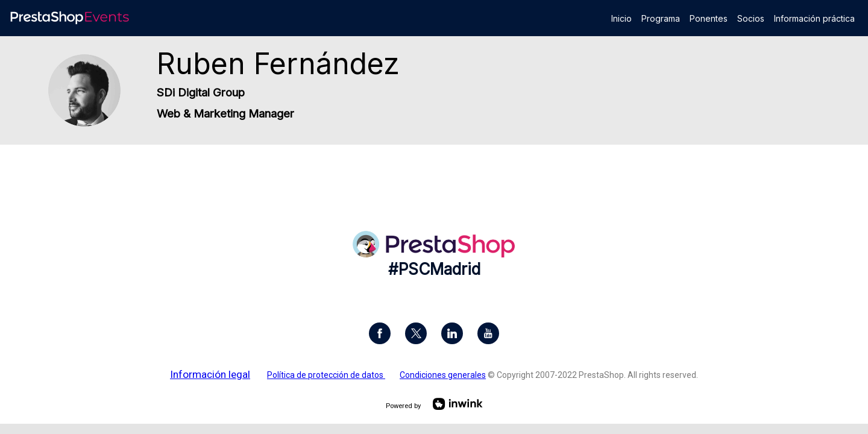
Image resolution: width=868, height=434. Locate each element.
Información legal (210, 374)
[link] (621, 18)
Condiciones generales (443, 375)
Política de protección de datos (326, 375)
